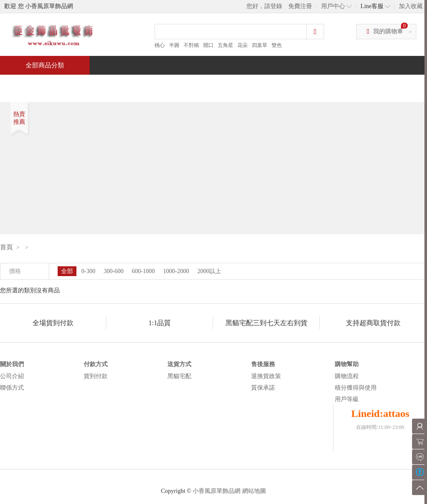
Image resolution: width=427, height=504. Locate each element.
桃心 (160, 45)
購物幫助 (347, 364)
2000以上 (209, 271)
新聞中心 (272, 84)
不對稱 (191, 45)
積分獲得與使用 (356, 388)
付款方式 (96, 364)
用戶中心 (333, 6)
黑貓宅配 (179, 376)
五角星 (225, 45)
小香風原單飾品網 (216, 491)
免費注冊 (300, 6)
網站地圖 (254, 491)
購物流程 (347, 376)
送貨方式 (179, 364)
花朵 (243, 45)
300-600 (114, 271)
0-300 (89, 271)
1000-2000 (176, 271)
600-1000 (143, 271)
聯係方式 (12, 388)
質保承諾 (263, 388)
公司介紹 (12, 376)
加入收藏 (411, 6)
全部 (67, 271)
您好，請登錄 (264, 6)
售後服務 (263, 364)
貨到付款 (96, 376)
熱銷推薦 (210, 84)
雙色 (277, 45)
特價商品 (87, 84)
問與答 (330, 84)
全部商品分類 (45, 65)
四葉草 (260, 45)
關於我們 (12, 364)
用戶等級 (347, 399)
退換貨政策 (266, 376)
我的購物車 (388, 31)
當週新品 (149, 84)
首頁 (32, 84)
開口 (208, 45)
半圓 (174, 45)
